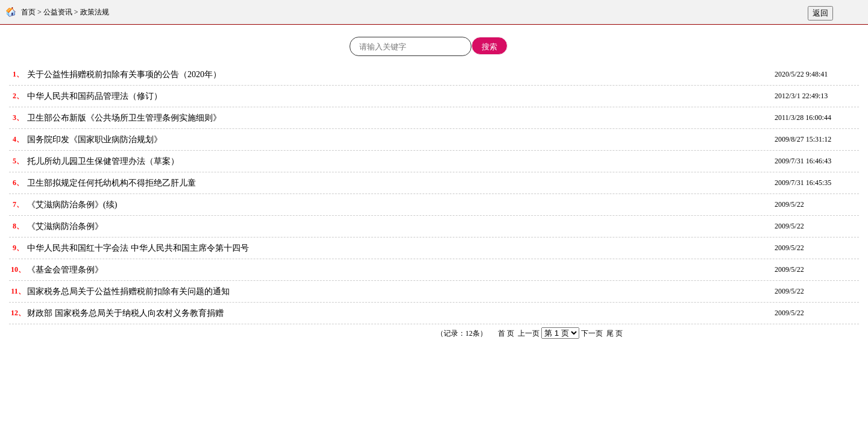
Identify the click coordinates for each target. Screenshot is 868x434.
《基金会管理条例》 (65, 270)
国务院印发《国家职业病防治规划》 (95, 140)
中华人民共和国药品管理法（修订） (95, 96)
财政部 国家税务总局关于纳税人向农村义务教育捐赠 (125, 313)
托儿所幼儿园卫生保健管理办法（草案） (103, 161)
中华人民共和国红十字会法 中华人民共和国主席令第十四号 (138, 248)
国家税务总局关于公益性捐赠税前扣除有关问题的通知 (128, 291)
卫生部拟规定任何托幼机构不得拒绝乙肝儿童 (112, 183)
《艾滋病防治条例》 (65, 226)
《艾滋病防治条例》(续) (72, 205)
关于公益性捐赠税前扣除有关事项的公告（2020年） (124, 74)
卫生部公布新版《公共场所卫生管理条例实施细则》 (124, 118)
